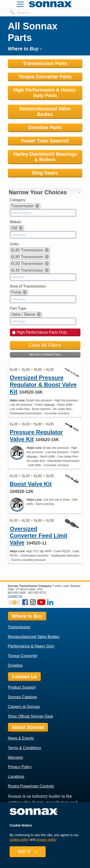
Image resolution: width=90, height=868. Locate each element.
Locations (16, 777)
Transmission (19, 627)
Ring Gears (45, 173)
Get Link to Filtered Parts (45, 355)
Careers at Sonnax (24, 707)
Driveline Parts (45, 128)
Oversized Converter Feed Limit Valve (39, 536)
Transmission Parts (45, 63)
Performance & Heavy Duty (31, 646)
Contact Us (15, 596)
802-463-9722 (37, 593)
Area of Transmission (28, 286)
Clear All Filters (45, 345)
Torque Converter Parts (45, 77)
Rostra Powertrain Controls (31, 786)
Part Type (18, 308)
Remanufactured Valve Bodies (45, 111)
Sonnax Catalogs (23, 697)
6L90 (50, 369)
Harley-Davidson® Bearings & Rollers (45, 157)
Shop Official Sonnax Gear (31, 716)
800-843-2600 (17, 593)
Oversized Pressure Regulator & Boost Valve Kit (43, 385)
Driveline (15, 665)
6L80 (38, 369)
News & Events (21, 738)
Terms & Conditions (25, 748)
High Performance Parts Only (40, 332)
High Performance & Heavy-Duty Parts (45, 93)
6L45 (14, 369)
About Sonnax (28, 727)
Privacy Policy (20, 767)
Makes (15, 222)
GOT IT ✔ (28, 852)
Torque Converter (23, 656)
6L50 (26, 369)
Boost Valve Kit (31, 484)
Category (18, 200)
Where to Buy (27, 616)
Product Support (22, 687)
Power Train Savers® (45, 141)
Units (14, 244)
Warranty (16, 757)
